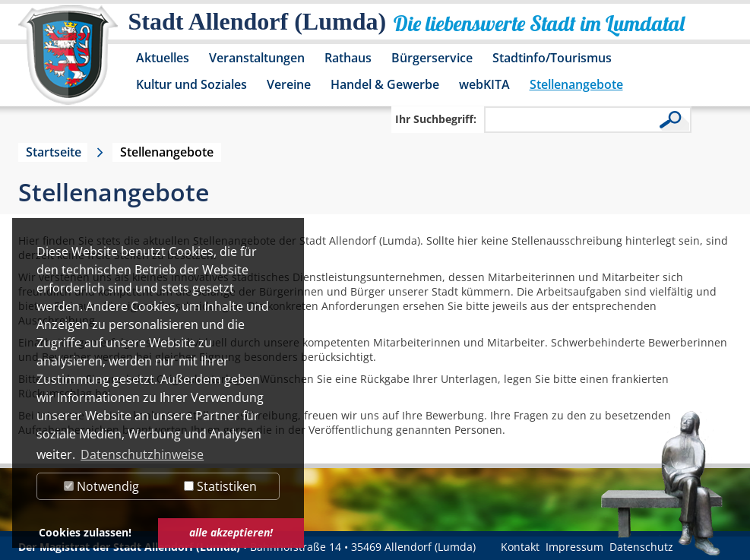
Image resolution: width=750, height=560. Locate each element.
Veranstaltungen (257, 58)
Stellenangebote (576, 84)
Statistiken (220, 486)
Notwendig (101, 486)
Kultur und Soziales (191, 84)
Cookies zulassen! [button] (85, 532)
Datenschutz (641, 547)
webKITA (484, 84)
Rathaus (348, 58)
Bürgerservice (432, 58)
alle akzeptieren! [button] (231, 532)
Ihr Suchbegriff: (436, 119)
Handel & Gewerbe (385, 84)
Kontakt (520, 547)
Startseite (54, 152)
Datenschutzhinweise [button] (142, 454)
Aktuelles (163, 58)
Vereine (289, 84)
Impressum (574, 547)
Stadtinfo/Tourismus (552, 58)
